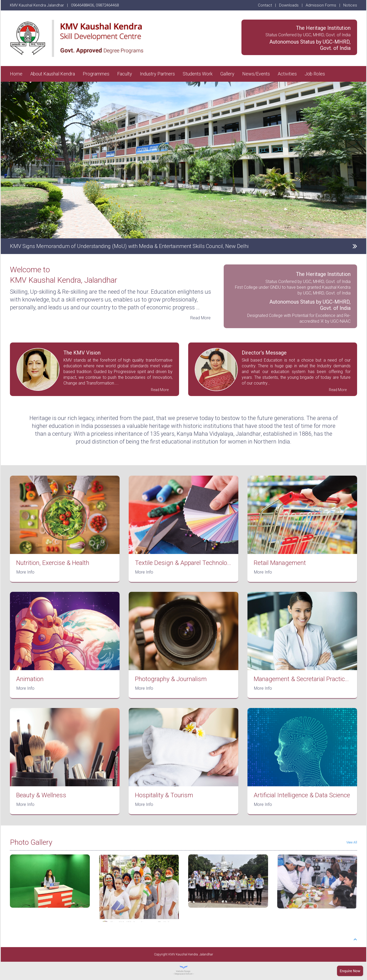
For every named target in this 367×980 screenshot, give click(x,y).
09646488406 (82, 5)
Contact (265, 5)
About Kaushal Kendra (53, 74)
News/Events (256, 74)
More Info (25, 572)
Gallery (227, 74)
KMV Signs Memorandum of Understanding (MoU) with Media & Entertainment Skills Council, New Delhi (129, 246)
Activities (287, 74)
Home (16, 74)
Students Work (198, 74)
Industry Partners (157, 74)
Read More (200, 318)
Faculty (125, 74)
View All (352, 842)
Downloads (289, 5)
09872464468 (107, 5)
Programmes (96, 74)
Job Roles (315, 74)
